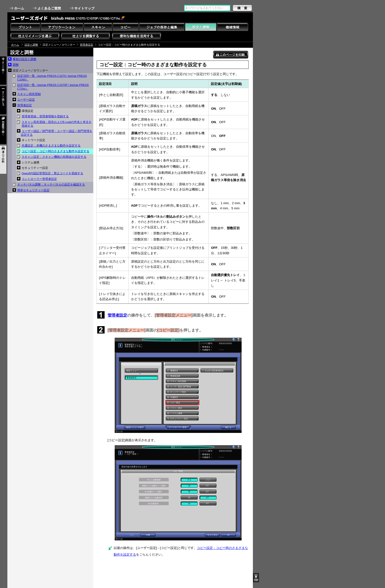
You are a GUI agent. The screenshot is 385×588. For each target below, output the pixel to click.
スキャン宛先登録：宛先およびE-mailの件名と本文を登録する (57, 124)
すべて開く (3, 71)
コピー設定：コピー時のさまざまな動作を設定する (55, 151)
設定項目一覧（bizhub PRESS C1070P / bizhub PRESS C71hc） (53, 87)
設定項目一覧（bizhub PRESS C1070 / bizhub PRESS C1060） (52, 78)
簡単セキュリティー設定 (33, 190)
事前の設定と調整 (25, 59)
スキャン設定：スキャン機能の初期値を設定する (54, 157)
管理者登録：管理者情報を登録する (45, 116)
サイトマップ (83, 8)
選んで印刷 (3, 160)
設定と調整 (31, 45)
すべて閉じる (3, 100)
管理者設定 (87, 45)
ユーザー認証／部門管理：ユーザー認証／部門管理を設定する (57, 133)
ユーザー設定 (26, 100)
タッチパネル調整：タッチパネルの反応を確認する (51, 185)
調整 (16, 65)
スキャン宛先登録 (29, 94)
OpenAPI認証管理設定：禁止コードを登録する (52, 173)
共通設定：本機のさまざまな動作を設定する (51, 146)
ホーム (17, 8)
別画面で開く (3, 130)
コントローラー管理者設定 (39, 179)
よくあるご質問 (48, 8)
